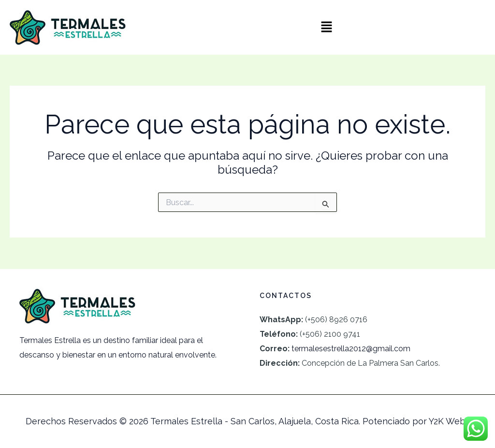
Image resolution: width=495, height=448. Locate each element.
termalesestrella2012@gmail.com (351, 349)
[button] (327, 27)
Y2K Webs (449, 421)
